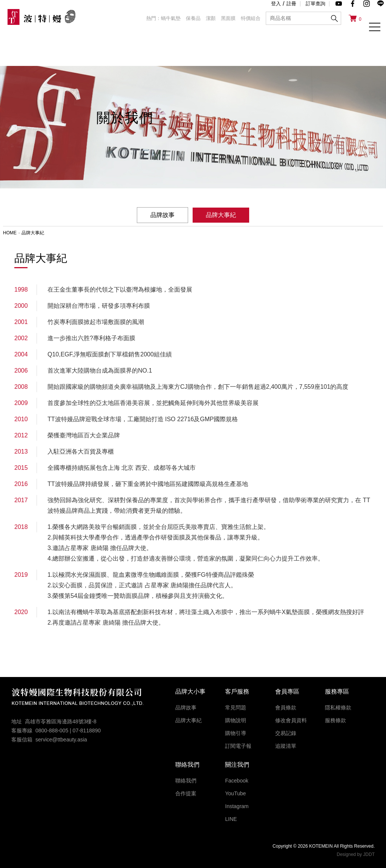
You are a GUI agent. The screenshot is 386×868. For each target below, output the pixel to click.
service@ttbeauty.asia (61, 740)
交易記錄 (286, 733)
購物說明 (236, 720)
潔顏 (211, 18)
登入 (276, 4)
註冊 (291, 4)
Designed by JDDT (356, 854)
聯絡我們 (186, 781)
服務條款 (335, 720)
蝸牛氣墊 (171, 18)
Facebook (237, 781)
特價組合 (251, 18)
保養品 (193, 18)
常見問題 (236, 708)
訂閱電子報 (238, 746)
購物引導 (236, 733)
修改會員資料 (291, 720)
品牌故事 (162, 215)
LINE (231, 819)
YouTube (235, 793)
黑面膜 (228, 18)
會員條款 (286, 708)
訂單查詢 (316, 4)
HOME (10, 233)
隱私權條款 (338, 708)
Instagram (237, 806)
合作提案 (186, 793)
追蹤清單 (286, 746)
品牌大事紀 (188, 720)
